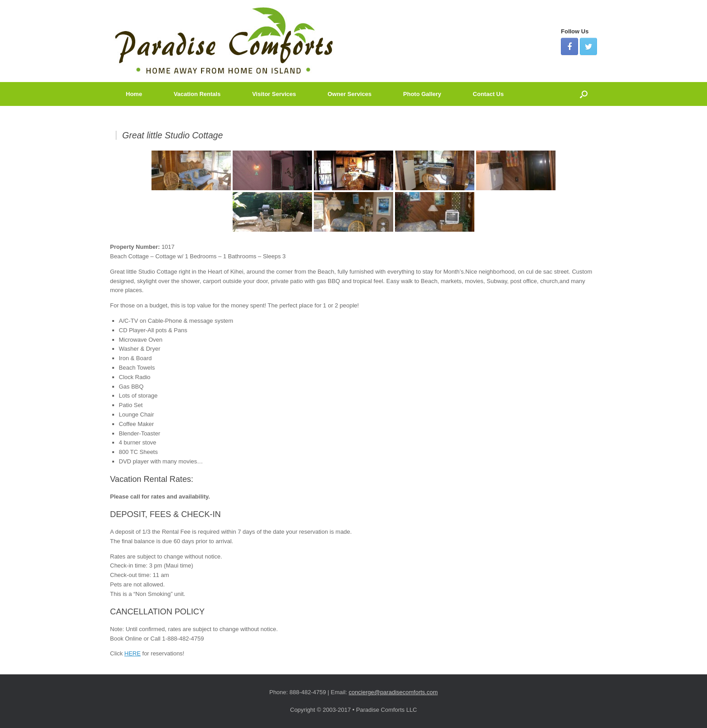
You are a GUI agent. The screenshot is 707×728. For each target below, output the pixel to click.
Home (134, 94)
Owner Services (350, 94)
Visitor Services (274, 94)
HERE (133, 653)
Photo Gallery (422, 94)
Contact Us (489, 94)
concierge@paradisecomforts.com (393, 692)
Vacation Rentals (197, 94)
